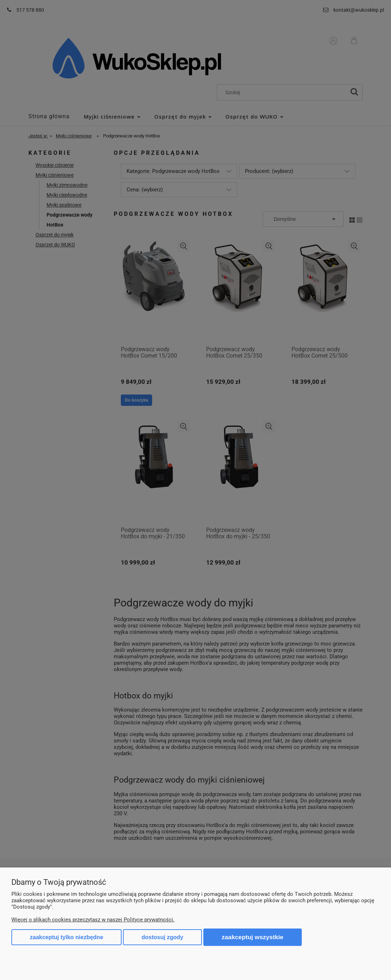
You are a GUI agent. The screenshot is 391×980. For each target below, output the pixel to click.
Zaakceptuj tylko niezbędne (66, 937)
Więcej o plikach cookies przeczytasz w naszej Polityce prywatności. (93, 920)
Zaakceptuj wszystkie (253, 937)
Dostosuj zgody (162, 937)
